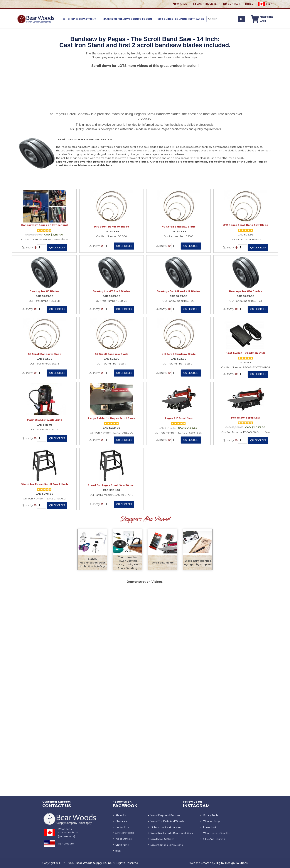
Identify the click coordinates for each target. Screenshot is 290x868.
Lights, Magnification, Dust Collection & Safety (92, 563)
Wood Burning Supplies (217, 833)
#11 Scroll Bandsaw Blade (179, 354)
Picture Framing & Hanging (166, 827)
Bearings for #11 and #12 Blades (179, 291)
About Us (121, 815)
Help (250, 4)
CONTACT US (57, 806)
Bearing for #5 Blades (44, 291)
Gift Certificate (124, 833)
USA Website (66, 844)
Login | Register (206, 4)
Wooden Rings (212, 821)
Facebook (126, 806)
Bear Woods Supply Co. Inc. (95, 863)
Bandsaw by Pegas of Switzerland (44, 225)
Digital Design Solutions (231, 863)
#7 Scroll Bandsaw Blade (112, 354)
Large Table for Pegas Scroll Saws (111, 418)
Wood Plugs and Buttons (165, 815)
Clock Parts (122, 845)
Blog (118, 851)
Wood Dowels (124, 839)
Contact (232, 4)
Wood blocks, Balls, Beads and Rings (172, 833)
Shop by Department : (80, 19)
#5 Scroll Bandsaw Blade (44, 354)
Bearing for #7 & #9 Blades (112, 291)
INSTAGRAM (197, 806)
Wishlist (181, 4)
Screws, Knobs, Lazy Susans (167, 845)
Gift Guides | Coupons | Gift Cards (181, 19)
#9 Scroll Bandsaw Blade (179, 227)
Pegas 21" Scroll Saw (179, 418)
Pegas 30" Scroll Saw (246, 418)
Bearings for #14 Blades (246, 291)
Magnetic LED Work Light (44, 420)
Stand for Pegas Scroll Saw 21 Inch (44, 484)
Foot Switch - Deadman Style (246, 353)
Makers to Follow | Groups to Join (127, 19)
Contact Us (122, 827)
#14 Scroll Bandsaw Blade (111, 227)
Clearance (121, 821)
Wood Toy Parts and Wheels (167, 821)
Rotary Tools (211, 815)
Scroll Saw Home (163, 563)
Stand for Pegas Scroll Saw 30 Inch (111, 485)
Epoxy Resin (210, 827)
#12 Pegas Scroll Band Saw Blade (246, 225)
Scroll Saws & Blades (162, 839)
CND (265, 4)
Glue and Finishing (214, 839)
